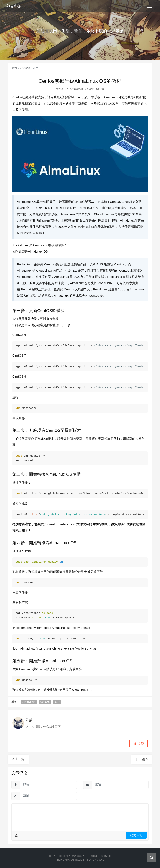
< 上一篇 (18, 759)
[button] (139, 744)
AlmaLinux (29, 702)
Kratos (70, 860)
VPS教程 (25, 68)
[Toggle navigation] (150, 6)
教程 (57, 702)
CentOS (45, 702)
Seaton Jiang (95, 860)
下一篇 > (142, 759)
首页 (15, 68)
